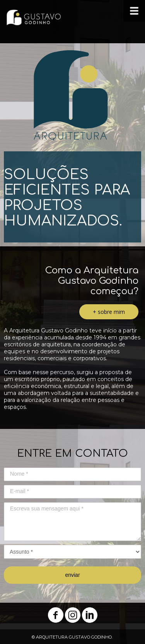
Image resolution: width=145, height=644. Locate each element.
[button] (109, 312)
